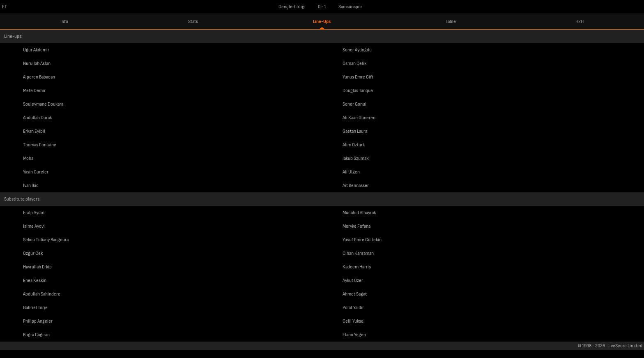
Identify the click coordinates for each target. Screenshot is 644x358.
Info (64, 22)
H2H (580, 22)
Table (451, 22)
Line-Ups (322, 22)
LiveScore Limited (625, 346)
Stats (193, 22)
